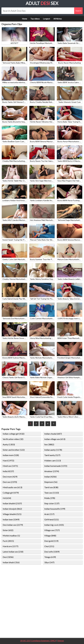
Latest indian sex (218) (13, 552)
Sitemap (61, 641)
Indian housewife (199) (55, 509)
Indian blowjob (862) (12, 509)
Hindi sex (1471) (10, 466)
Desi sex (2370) (10, 482)
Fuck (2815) (8, 541)
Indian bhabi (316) (11, 562)
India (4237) (8, 471)
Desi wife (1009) (52, 552)
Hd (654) (7, 498)
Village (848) (50, 536)
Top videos (35, 19)
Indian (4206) (50, 477)
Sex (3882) (49, 444)
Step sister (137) (52, 503)
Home (25, 19)
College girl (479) (11, 493)
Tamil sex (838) (51, 487)
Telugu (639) (50, 557)
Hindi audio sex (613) (12, 487)
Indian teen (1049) (11, 519)
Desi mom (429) (10, 477)
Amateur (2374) (52, 471)
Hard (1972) (8, 460)
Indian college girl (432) (14, 434)
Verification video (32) (13, 439)
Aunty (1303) (9, 444)
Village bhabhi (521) (12, 514)
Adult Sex (42, 3)
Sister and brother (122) (14, 450)
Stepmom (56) (51, 482)
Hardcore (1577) (10, 546)
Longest (47, 19)
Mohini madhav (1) (11, 536)
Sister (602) (8, 530)
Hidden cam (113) (53, 460)
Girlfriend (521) (51, 519)
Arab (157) (49, 514)
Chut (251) (49, 546)
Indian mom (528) (11, 455)
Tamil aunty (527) (52, 455)
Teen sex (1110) (52, 493)
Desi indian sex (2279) (13, 525)
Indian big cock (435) (54, 525)
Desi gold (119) (51, 541)
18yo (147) (49, 562)
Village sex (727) (52, 530)
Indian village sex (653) (55, 439)
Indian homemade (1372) (56, 466)
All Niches (58, 19)
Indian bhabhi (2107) (12, 503)
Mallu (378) (50, 498)
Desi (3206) (8, 557)
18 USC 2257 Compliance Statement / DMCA (38, 641)
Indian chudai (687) (53, 434)
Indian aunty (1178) (53, 450)
